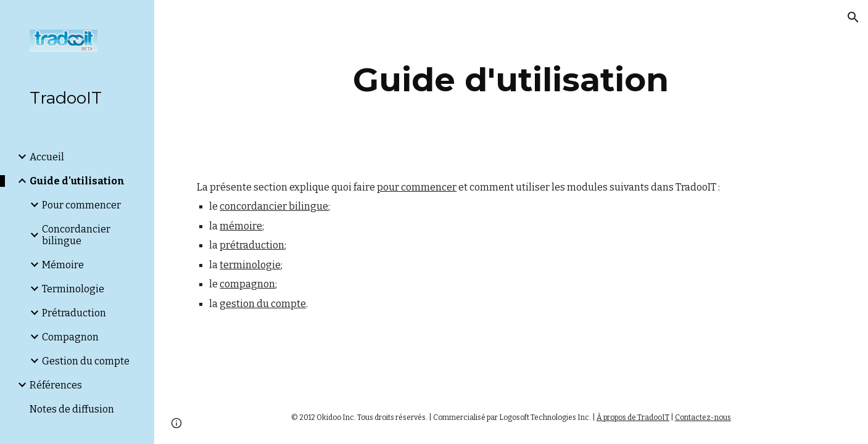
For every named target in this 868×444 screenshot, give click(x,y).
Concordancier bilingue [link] (76, 235)
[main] (511, 80)
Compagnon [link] (70, 337)
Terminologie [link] (73, 289)
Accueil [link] (47, 157)
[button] (853, 17)
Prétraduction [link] (74, 313)
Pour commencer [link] (81, 205)
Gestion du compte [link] (86, 361)
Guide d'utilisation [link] (77, 181)
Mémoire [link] (63, 265)
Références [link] (56, 385)
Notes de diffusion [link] (72, 409)
